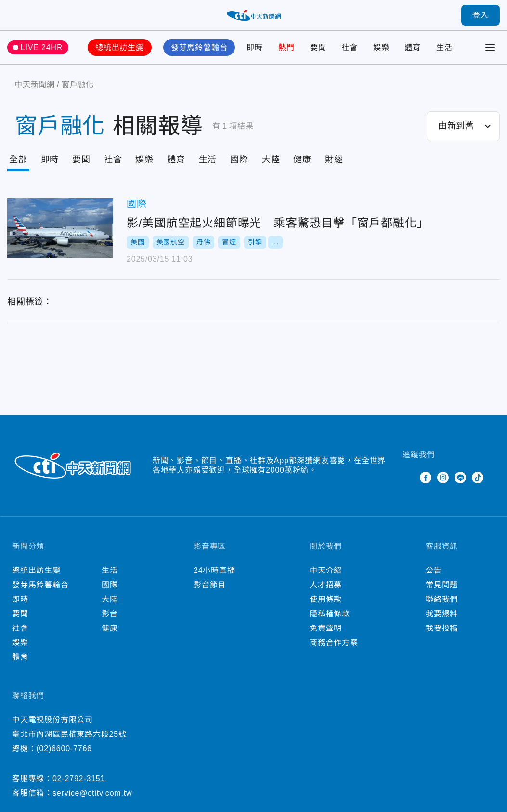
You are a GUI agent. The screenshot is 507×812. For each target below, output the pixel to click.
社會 (350, 47)
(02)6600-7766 (64, 749)
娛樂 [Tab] (144, 160)
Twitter (408, 478)
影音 (110, 614)
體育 (413, 47)
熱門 (286, 47)
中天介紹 (326, 570)
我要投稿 (442, 628)
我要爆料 (442, 614)
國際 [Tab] (239, 160)
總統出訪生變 (120, 47)
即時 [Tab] (50, 160)
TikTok (478, 478)
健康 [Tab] (302, 160)
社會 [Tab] (113, 160)
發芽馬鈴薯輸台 (199, 47)
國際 (137, 204)
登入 (481, 15)
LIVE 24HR (42, 47)
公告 (434, 570)
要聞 (318, 47)
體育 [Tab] (176, 160)
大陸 (110, 599)
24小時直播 (214, 570)
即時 (255, 47)
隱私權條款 (330, 614)
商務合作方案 (334, 643)
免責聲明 (326, 628)
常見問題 (442, 585)
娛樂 (381, 47)
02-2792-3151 (79, 779)
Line (460, 478)
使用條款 (326, 599)
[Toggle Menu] (490, 48)
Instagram (443, 478)
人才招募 (326, 585)
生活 (444, 47)
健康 (110, 628)
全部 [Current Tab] (18, 160)
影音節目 (210, 585)
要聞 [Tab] (81, 160)
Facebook (426, 478)
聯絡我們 (442, 599)
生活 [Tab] (208, 160)
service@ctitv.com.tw (92, 793)
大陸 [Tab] (271, 160)
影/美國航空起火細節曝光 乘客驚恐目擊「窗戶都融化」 (60, 228)
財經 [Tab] (334, 160)
